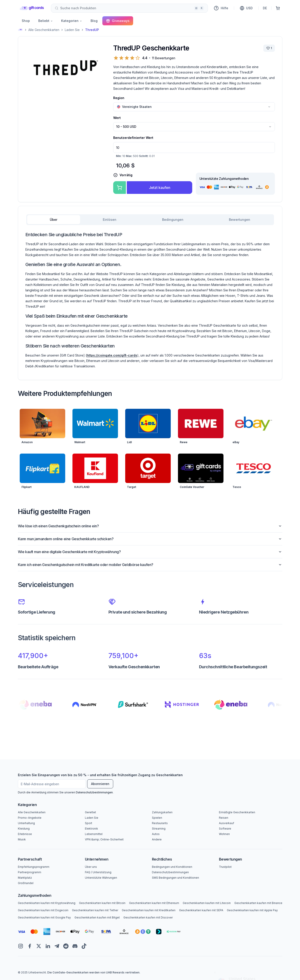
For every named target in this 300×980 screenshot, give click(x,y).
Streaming (159, 829)
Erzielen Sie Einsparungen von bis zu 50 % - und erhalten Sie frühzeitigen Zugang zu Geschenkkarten (100, 775)
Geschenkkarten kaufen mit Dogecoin (43, 910)
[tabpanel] (150, 300)
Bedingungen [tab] (173, 220)
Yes (254, 966)
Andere (157, 839)
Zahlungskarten (162, 812)
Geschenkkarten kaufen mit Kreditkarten (149, 910)
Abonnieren (100, 784)
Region (119, 98)
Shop (26, 21)
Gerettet (90, 812)
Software (225, 829)
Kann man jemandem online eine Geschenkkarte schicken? (150, 539)
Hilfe (221, 8)
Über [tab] (54, 220)
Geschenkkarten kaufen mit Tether (95, 910)
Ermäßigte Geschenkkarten (237, 812)
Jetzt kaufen (160, 188)
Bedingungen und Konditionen (172, 867)
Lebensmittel (94, 834)
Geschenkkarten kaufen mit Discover (148, 917)
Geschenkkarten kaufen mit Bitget (97, 917)
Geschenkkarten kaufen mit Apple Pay (252, 910)
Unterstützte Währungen (101, 878)
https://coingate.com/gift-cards (112, 355)
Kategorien (72, 21)
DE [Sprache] (265, 8)
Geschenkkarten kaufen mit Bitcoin (102, 903)
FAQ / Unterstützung (98, 872)
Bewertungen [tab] (240, 220)
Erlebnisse (25, 834)
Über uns (91, 867)
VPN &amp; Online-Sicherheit (104, 839)
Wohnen (224, 834)
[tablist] (150, 220)
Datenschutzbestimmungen (94, 792)
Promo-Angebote (30, 818)
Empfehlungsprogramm (34, 867)
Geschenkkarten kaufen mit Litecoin (207, 903)
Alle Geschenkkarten (44, 30)
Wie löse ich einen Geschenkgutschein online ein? (150, 526)
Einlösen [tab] (110, 220)
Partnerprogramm (30, 872)
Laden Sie (72, 30)
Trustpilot (225, 867)
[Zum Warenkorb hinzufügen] (120, 188)
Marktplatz (25, 878)
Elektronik (91, 829)
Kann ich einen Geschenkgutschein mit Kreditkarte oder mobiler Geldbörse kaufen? (150, 565)
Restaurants (160, 823)
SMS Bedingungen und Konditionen (175, 878)
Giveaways (118, 21)
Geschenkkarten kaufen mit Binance (258, 903)
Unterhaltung (26, 823)
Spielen (157, 818)
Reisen (224, 818)
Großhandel (26, 883)
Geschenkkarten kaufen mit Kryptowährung (47, 903)
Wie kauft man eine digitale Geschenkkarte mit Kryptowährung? (150, 552)
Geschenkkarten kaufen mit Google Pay (44, 917)
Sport (89, 823)
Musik (22, 839)
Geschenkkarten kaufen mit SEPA (201, 910)
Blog (94, 21)
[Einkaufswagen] (278, 8)
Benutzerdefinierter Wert (133, 138)
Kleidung (24, 829)
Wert (117, 118)
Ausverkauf (227, 823)
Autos (156, 834)
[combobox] (129, 8)
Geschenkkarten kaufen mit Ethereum (154, 903)
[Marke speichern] (269, 48)
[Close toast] (215, 932)
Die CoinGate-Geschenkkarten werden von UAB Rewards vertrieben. (94, 972)
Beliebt (46, 21)
